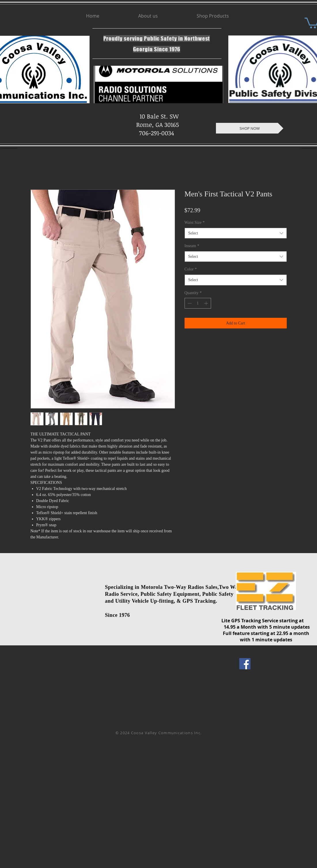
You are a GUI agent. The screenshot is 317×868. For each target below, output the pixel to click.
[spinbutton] (198, 303)
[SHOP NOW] (250, 128)
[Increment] (207, 303)
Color (191, 269)
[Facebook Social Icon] (245, 664)
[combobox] (236, 233)
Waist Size (195, 222)
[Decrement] (189, 303)
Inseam (192, 246)
